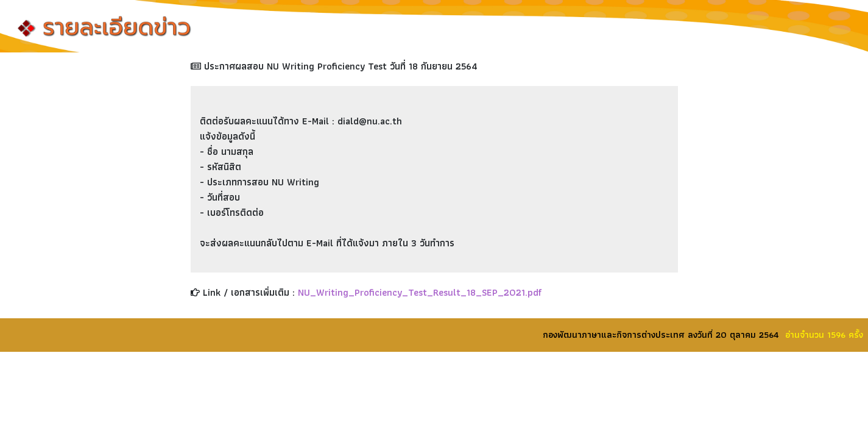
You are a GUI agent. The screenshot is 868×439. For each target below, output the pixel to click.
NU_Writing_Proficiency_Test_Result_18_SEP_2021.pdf (420, 292)
